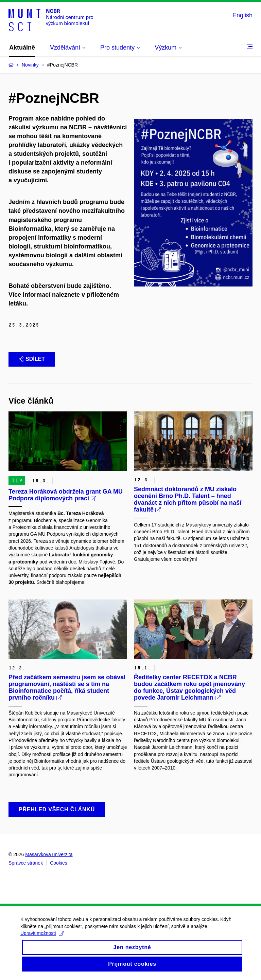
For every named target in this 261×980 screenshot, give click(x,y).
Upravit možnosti (42, 939)
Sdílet (32, 359)
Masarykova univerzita (49, 854)
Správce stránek (26, 863)
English (242, 15)
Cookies (59, 863)
